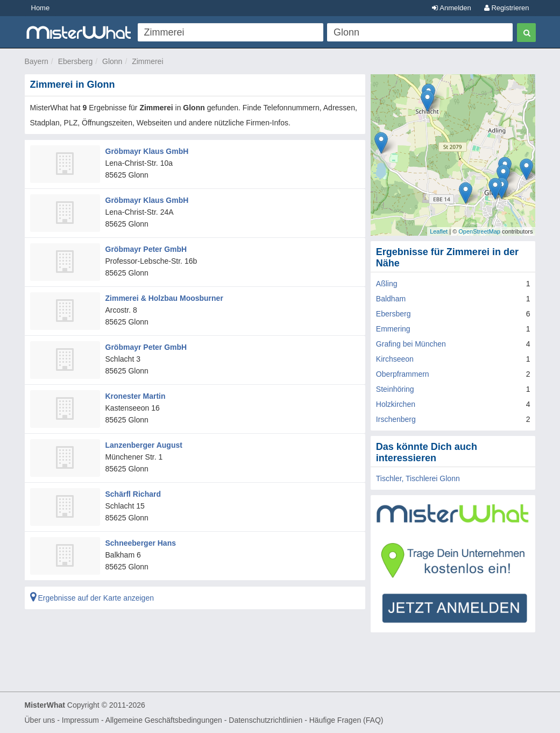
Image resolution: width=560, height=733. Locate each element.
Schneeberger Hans (141, 543)
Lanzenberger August (144, 445)
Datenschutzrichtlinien (265, 720)
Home (41, 8)
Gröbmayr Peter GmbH (146, 249)
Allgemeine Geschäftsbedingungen (164, 720)
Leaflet (439, 231)
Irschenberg (396, 419)
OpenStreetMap (479, 231)
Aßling (387, 284)
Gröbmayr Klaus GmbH (147, 151)
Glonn (112, 61)
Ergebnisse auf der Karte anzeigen (92, 598)
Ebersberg (76, 61)
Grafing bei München (411, 344)
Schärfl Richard (133, 494)
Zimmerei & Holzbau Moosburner (164, 298)
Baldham (391, 299)
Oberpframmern (403, 374)
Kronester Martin (136, 396)
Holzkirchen (396, 404)
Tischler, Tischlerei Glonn (418, 478)
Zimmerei (147, 61)
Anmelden (451, 8)
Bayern (37, 61)
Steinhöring (395, 389)
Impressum (80, 720)
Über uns (40, 720)
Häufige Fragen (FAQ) (346, 720)
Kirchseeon (395, 359)
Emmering (393, 329)
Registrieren (507, 8)
